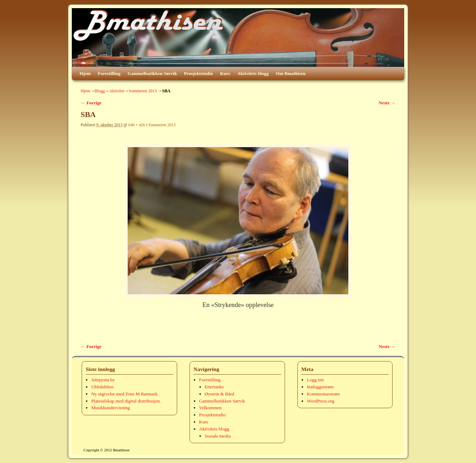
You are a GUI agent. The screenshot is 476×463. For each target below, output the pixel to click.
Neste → (387, 103)
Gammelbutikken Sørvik (152, 73)
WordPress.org (321, 401)
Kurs (225, 73)
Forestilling (109, 73)
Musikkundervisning (111, 408)
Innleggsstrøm (320, 387)
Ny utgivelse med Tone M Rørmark (124, 394)
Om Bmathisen (291, 73)
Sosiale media (218, 436)
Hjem (85, 73)
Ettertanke (214, 387)
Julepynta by (103, 380)
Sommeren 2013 (143, 91)
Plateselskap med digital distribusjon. (126, 401)
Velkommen (210, 408)
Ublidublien (102, 387)
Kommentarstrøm (323, 394)
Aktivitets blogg (253, 73)
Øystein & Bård (220, 394)
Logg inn (315, 380)
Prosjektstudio (198, 73)
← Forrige (91, 103)
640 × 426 (137, 125)
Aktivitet (117, 91)
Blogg (100, 91)
